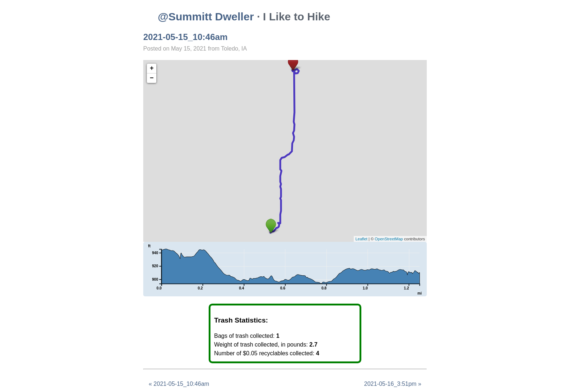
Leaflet (362, 239)
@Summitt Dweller (206, 17)
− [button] (152, 78)
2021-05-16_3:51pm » (393, 384)
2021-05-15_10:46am (185, 37)
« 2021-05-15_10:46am (179, 384)
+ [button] (152, 68)
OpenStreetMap (389, 239)
